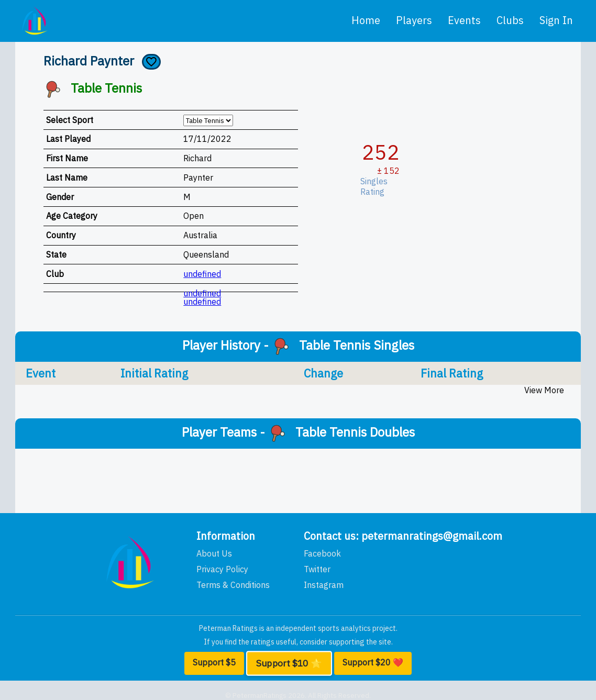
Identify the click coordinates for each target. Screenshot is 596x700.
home (366, 20)
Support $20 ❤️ (373, 662)
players (414, 20)
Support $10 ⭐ (289, 663)
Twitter (317, 569)
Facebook (322, 553)
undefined (202, 274)
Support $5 (214, 662)
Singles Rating (376, 186)
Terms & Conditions (233, 585)
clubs (510, 20)
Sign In (556, 20)
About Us (214, 553)
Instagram (324, 585)
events (464, 20)
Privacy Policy (222, 569)
